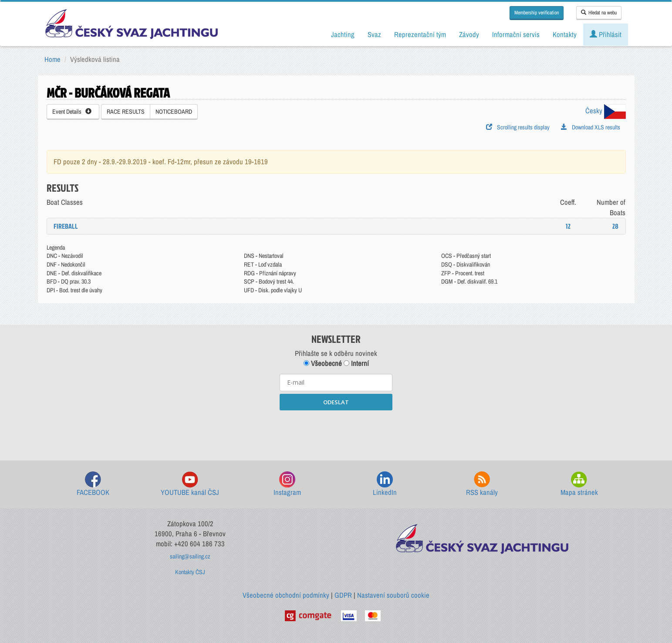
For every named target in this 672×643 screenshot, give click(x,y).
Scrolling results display (518, 127)
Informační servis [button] (516, 34)
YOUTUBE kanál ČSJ (190, 484)
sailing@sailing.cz (190, 556)
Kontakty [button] (565, 34)
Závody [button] (469, 34)
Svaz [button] (374, 34)
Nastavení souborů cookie (393, 595)
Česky (606, 111)
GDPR (343, 595)
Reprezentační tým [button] (420, 34)
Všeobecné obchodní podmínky (286, 595)
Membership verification (537, 13)
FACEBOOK (93, 484)
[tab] (336, 226)
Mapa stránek (579, 484)
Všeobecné (323, 363)
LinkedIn (385, 484)
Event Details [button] (72, 112)
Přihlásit (606, 34)
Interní (356, 363)
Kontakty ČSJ (190, 572)
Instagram (287, 484)
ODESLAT (336, 402)
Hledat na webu (599, 13)
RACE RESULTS (126, 112)
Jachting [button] (343, 34)
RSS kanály (482, 484)
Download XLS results (591, 127)
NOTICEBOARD (174, 112)
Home (52, 59)
